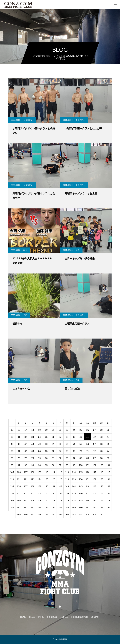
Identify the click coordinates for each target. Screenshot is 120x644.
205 (88, 515)
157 (60, 493)
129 (74, 479)
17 (26, 430)
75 (12, 458)
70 (81, 451)
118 (101, 472)
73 (101, 451)
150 (12, 493)
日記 (25, 315)
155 (46, 493)
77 (26, 458)
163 (101, 493)
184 (39, 507)
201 (60, 515)
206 (94, 515)
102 (94, 465)
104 (108, 465)
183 (33, 507)
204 (81, 515)
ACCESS (64, 617)
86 (88, 458)
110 (46, 472)
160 (81, 493)
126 (53, 479)
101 (88, 465)
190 (81, 507)
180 (12, 507)
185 (46, 507)
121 (19, 479)
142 (60, 486)
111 (53, 472)
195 (19, 515)
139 (39, 486)
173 (67, 500)
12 (95, 423)
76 (19, 458)
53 (67, 444)
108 (33, 472)
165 (12, 500)
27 (95, 430)
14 (108, 423)
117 (94, 472)
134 (108, 479)
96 (53, 465)
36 (53, 437)
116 (88, 472)
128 (67, 479)
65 (46, 451)
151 (19, 493)
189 (74, 507)
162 (94, 493)
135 (12, 486)
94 (40, 465)
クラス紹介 (28, 120)
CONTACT (95, 617)
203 (74, 515)
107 (26, 472)
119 (108, 472)
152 (26, 493)
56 (88, 444)
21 (53, 430)
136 (19, 486)
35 (46, 437)
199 (46, 515)
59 (108, 444)
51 (53, 444)
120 (12, 479)
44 (108, 437)
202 (67, 515)
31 (19, 437)
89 (108, 458)
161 (88, 493)
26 (88, 430)
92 (26, 465)
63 (33, 451)
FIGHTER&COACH (80, 617)
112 (60, 472)
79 (40, 458)
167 (26, 500)
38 (67, 437)
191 (88, 507)
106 (19, 472)
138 (33, 486)
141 (53, 486)
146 (88, 486)
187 (60, 507)
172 (60, 500)
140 (46, 486)
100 (81, 465)
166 (19, 500)
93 (33, 465)
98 (67, 465)
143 (67, 486)
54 (74, 444)
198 (39, 515)
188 (67, 507)
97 (60, 465)
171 (53, 500)
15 (12, 430)
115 (81, 472)
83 (67, 458)
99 (74, 465)
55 (81, 444)
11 (88, 423)
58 (101, 444)
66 (53, 451)
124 (39, 479)
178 (101, 500)
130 (81, 479)
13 (101, 423)
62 (26, 451)
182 (26, 507)
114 (74, 472)
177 (94, 500)
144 (74, 486)
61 (19, 451)
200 (53, 515)
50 (46, 444)
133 (101, 479)
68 (67, 451)
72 (95, 451)
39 (74, 437)
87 (95, 458)
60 (12, 451)
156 (53, 493)
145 (81, 486)
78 (33, 458)
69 (74, 451)
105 (12, 472)
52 (60, 444)
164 (108, 493)
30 (12, 437)
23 (67, 430)
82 (60, 458)
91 (19, 465)
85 (81, 458)
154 (39, 493)
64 (40, 451)
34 (40, 437)
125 (46, 479)
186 (53, 507)
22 (60, 430)
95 (46, 465)
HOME (23, 617)
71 (88, 451)
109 (39, 472)
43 (101, 437)
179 (108, 500)
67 (60, 451)
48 (33, 444)
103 (101, 465)
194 (108, 507)
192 (94, 507)
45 (12, 444)
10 (81, 423)
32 (26, 437)
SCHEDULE (52, 617)
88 (101, 458)
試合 (25, 250)
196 (26, 515)
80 (46, 458)
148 (101, 486)
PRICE (41, 617)
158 (67, 493)
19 (40, 430)
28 (101, 430)
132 (94, 479)
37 (60, 437)
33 (33, 437)
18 (33, 430)
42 (95, 437)
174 (74, 500)
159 (74, 493)
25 (81, 430)
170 (46, 500)
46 (19, 444)
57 (95, 444)
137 (26, 486)
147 (94, 486)
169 (39, 500)
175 (81, 500)
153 (33, 493)
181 (19, 507)
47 (26, 444)
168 (33, 500)
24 (74, 430)
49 (40, 444)
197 (33, 515)
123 (33, 479)
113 (67, 472)
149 (108, 486)
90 (12, 465)
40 (81, 437)
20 (46, 430)
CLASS (32, 617)
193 (101, 507)
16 (19, 430)
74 (108, 451)
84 (74, 458)
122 (26, 479)
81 (53, 458)
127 (60, 479)
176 (88, 500)
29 (108, 430)
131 (88, 479)
